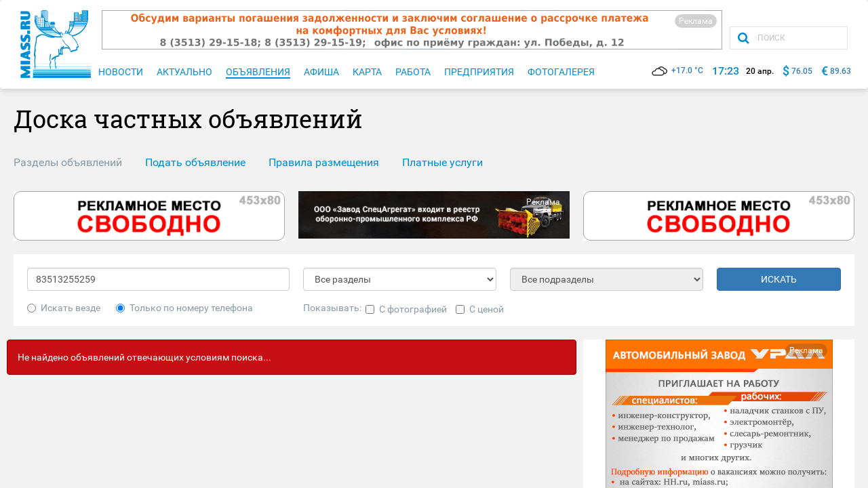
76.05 (802, 71)
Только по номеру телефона (184, 308)
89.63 (841, 71)
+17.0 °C (677, 70)
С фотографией (406, 309)
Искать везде (64, 308)
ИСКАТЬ (779, 279)
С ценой (480, 309)
